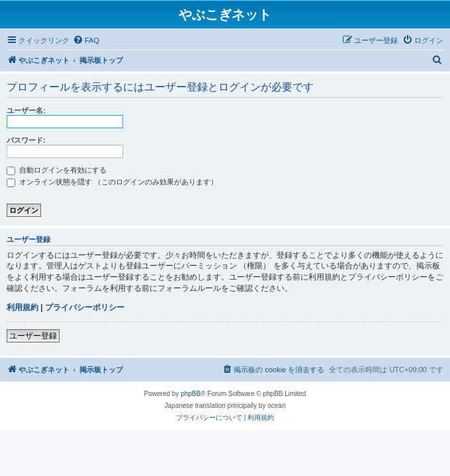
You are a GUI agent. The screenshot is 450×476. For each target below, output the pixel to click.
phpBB (191, 394)
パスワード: (26, 140)
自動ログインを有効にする (57, 170)
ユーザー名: (26, 110)
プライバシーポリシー (85, 307)
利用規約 (22, 307)
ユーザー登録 (33, 336)
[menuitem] (86, 40)
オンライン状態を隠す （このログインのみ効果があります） (112, 182)
